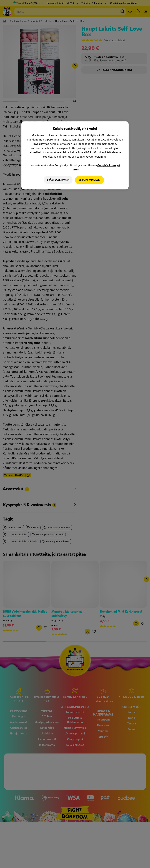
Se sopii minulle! (89, 180)
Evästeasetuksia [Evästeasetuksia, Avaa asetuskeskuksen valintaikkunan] (58, 180)
